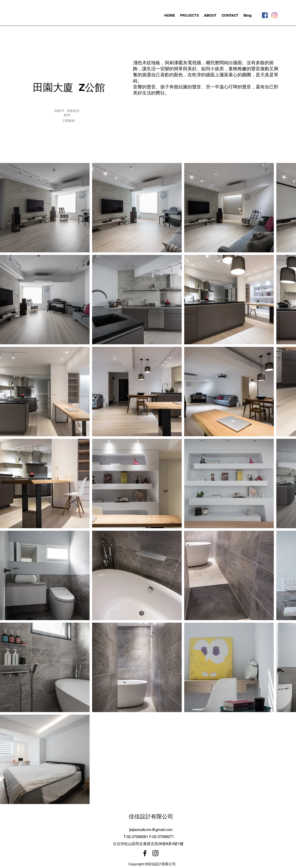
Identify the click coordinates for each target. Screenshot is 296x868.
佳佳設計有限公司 (151, 816)
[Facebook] (265, 15)
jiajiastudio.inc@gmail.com (151, 830)
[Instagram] (274, 15)
